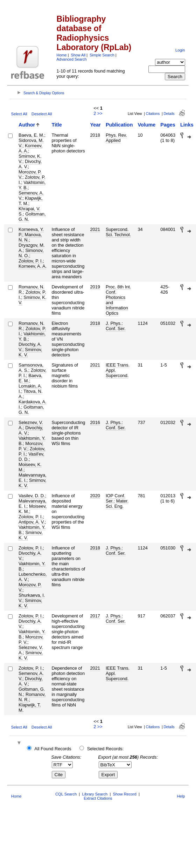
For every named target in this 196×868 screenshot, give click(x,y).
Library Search (95, 794)
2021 (95, 229)
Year (95, 125)
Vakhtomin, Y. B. (32, 185)
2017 (95, 616)
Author (27, 125)
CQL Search (66, 794)
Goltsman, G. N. (32, 217)
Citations (153, 114)
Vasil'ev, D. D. (31, 457)
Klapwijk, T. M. (31, 201)
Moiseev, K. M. (30, 467)
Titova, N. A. (30, 394)
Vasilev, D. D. (32, 496)
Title (57, 125)
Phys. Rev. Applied (116, 138)
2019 (95, 287)
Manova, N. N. (30, 237)
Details (169, 114)
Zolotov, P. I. (31, 261)
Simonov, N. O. (31, 253)
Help (181, 796)
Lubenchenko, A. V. (33, 577)
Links (187, 125)
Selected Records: (106, 749)
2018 (95, 135)
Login (180, 50)
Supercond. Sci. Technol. (118, 232)
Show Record (125, 794)
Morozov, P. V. (30, 587)
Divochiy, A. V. (31, 430)
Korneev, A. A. (30, 148)
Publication (119, 125)
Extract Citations (98, 798)
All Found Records (53, 749)
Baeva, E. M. (31, 135)
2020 (95, 496)
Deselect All (42, 114)
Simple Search (102, 55)
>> (100, 113)
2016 (95, 422)
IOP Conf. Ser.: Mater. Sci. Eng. (117, 501)
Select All (19, 114)
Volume (146, 125)
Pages (168, 125)
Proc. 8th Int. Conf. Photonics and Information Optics (118, 300)
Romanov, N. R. (32, 697)
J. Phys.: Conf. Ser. (116, 326)
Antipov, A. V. (32, 522)
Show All (78, 55)
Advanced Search (72, 59)
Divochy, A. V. (30, 164)
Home (62, 55)
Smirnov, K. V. (32, 300)
